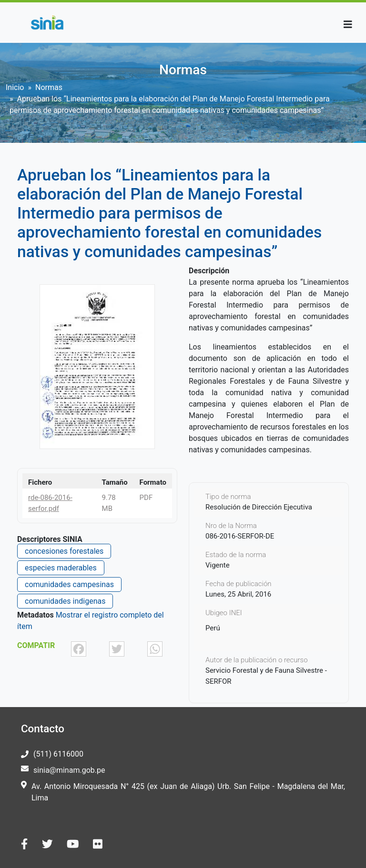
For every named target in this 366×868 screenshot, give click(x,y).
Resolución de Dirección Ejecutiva (259, 507)
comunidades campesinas (69, 584)
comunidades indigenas (65, 601)
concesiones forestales (64, 551)
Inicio (15, 87)
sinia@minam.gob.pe (69, 770)
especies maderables (61, 568)
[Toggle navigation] (348, 25)
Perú (213, 628)
